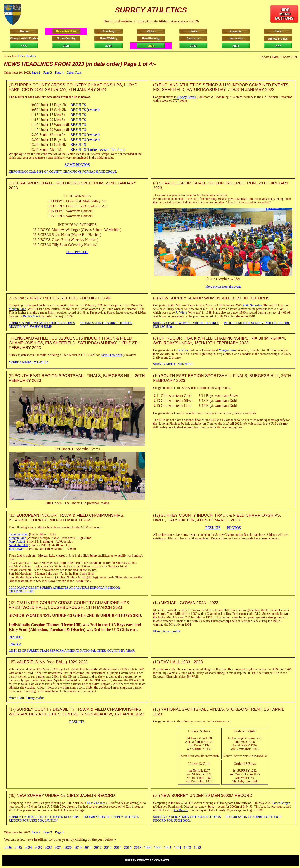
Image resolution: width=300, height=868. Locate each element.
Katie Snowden (252, 305)
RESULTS (78, 105)
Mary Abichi (17, 542)
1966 (158, 848)
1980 (148, 848)
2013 (138, 848)
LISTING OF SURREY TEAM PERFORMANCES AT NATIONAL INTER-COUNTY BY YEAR (72, 651)
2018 (88, 848)
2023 (38, 848)
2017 (98, 848)
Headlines (31, 56)
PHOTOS (234, 528)
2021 (58, 848)
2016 (108, 848)
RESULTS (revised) (85, 110)
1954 (177, 848)
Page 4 (59, 73)
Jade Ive (182, 350)
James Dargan (281, 803)
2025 (18, 848)
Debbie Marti (31, 316)
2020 (68, 848)
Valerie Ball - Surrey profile (26, 698)
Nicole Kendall (18, 545)
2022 (48, 848)
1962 (168, 848)
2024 (28, 848)
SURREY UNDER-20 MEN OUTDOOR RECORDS (187, 817)
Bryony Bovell (187, 97)
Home (21, 56)
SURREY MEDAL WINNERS (29, 362)
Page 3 (48, 73)
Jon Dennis (181, 810)
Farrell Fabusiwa (111, 355)
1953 (187, 848)
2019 (78, 848)
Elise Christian (96, 803)
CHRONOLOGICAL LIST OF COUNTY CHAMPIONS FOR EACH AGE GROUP (63, 172)
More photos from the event (223, 287)
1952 (197, 848)
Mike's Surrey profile (167, 631)
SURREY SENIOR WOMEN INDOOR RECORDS (42, 323)
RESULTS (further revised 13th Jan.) (97, 149)
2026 (8, 848)
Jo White (181, 313)
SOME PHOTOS (77, 165)
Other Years (74, 73)
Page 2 (36, 73)
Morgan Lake (17, 309)
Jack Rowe (16, 549)
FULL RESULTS (77, 252)
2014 (128, 848)
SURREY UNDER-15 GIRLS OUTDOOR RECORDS (44, 817)
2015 (118, 848)
